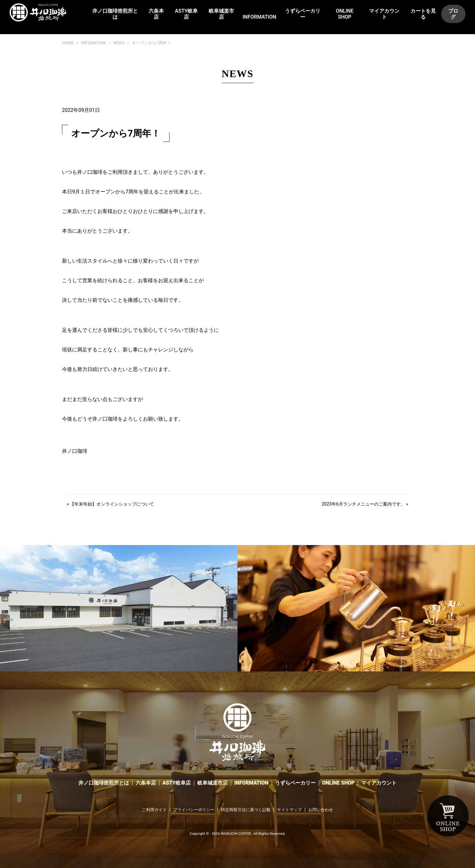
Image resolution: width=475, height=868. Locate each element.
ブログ (453, 14)
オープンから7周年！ (151, 43)
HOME (68, 43)
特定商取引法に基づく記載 (246, 810)
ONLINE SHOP (345, 14)
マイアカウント (384, 14)
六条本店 (156, 14)
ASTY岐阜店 (186, 14)
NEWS (119, 43)
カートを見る (423, 14)
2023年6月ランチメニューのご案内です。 (363, 504)
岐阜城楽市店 (221, 14)
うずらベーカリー (303, 14)
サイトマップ (289, 810)
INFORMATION (259, 17)
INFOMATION (93, 43)
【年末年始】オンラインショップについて (112, 504)
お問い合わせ (321, 810)
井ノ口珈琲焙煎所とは (115, 14)
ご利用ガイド (154, 810)
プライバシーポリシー (194, 810)
